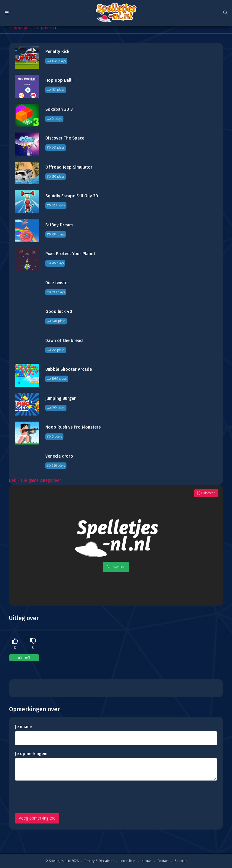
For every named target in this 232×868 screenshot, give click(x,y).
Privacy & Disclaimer (99, 861)
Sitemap (181, 861)
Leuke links (127, 861)
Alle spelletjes (44, 28)
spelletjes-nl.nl (20, 28)
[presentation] (61, 797)
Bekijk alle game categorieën (35, 480)
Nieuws (146, 861)
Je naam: (23, 727)
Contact (163, 861)
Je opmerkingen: (31, 754)
